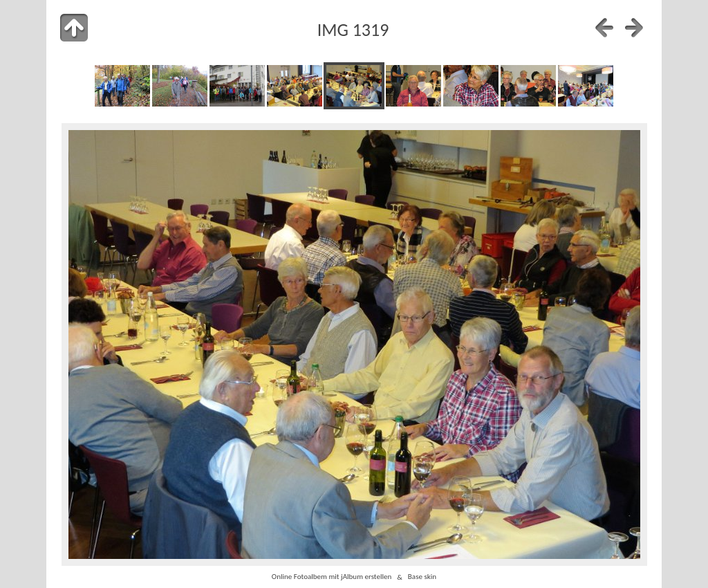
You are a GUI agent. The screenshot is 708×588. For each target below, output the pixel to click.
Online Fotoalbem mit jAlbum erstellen (332, 577)
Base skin (422, 577)
